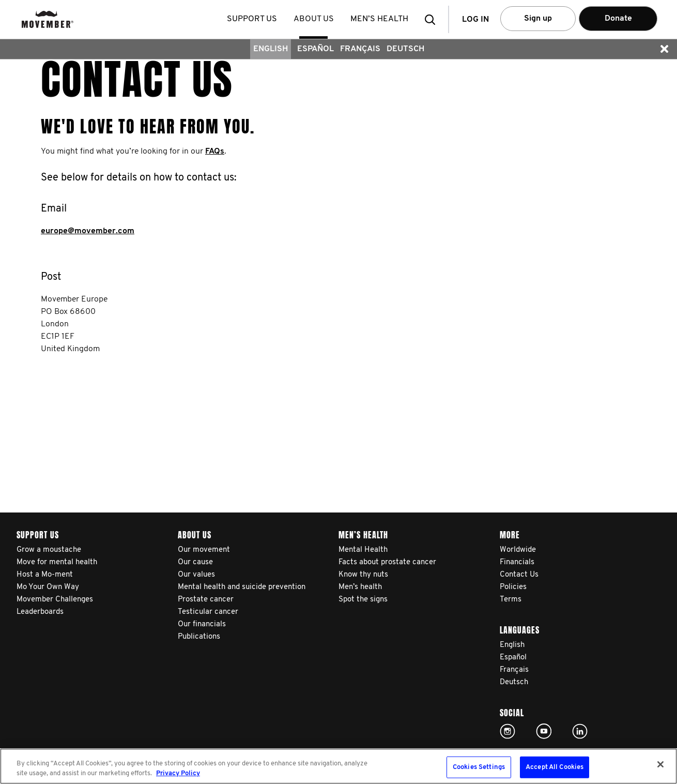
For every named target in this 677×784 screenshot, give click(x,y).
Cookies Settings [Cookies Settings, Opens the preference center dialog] (479, 767)
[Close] (660, 764)
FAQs (215, 152)
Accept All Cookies (555, 767)
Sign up (538, 19)
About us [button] (315, 19)
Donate (618, 19)
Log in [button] (475, 20)
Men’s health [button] (380, 19)
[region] (338, 766)
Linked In (580, 731)
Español (316, 49)
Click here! (507, 731)
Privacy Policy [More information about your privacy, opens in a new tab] (178, 773)
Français (360, 49)
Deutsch (405, 49)
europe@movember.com (88, 231)
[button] (433, 19)
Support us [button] (253, 19)
